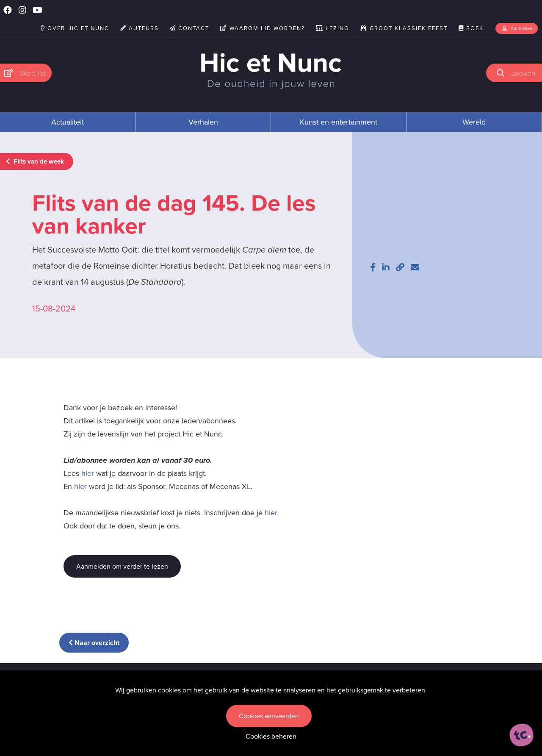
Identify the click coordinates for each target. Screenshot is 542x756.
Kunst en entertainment (339, 122)
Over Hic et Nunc (75, 28)
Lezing (332, 28)
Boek (471, 28)
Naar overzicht (94, 643)
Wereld (474, 122)
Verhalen (203, 122)
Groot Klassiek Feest (404, 28)
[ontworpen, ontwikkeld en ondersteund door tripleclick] (522, 735)
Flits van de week (35, 161)
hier (88, 473)
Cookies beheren (271, 736)
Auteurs (140, 28)
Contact (189, 28)
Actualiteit (68, 122)
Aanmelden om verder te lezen (122, 566)
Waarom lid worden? (263, 28)
